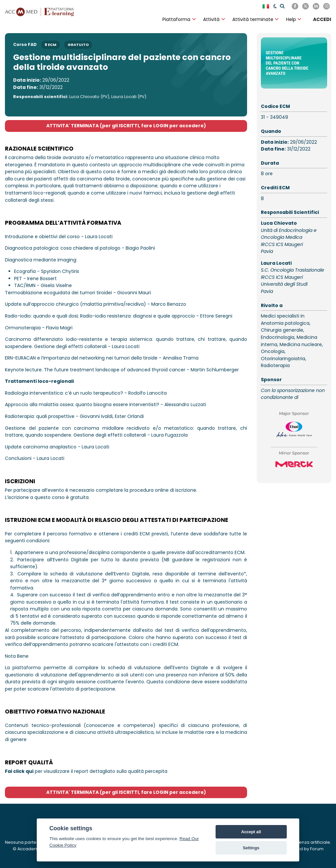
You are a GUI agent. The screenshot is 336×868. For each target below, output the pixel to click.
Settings (251, 848)
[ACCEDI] (322, 19)
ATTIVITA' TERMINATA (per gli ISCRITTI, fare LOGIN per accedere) (126, 126)
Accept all (251, 832)
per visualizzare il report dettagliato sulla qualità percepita (86, 771)
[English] (266, 6)
